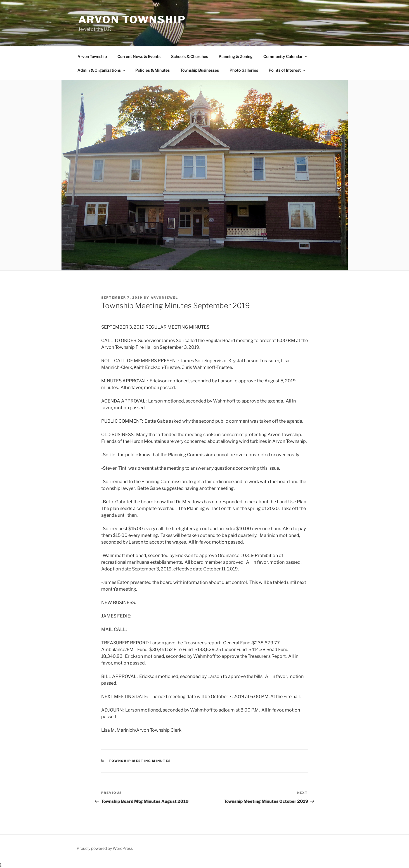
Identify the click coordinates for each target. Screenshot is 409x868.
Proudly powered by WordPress (105, 848)
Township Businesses (200, 70)
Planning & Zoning (236, 56)
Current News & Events (139, 56)
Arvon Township (132, 20)
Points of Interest (287, 70)
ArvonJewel (165, 298)
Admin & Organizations (102, 70)
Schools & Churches (190, 56)
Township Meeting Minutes (140, 761)
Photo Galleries (244, 70)
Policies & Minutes (153, 70)
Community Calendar (286, 56)
